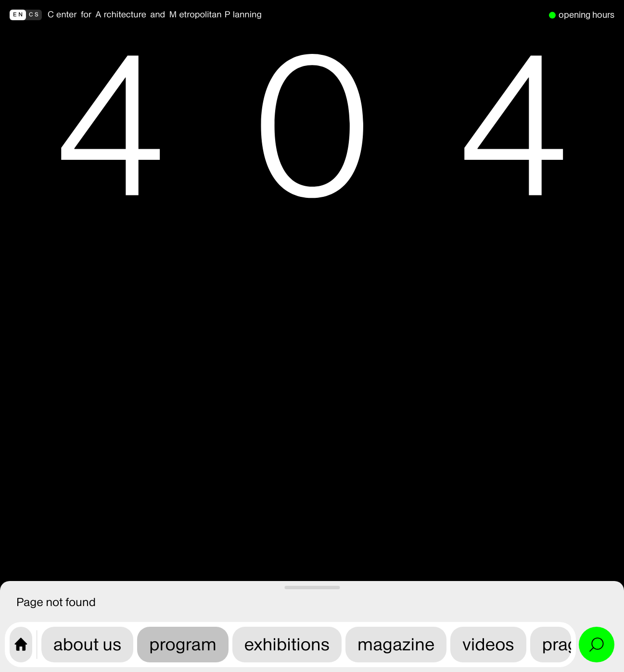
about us (87, 644)
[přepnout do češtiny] (26, 15)
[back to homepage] (295, 15)
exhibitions (287, 644)
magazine (396, 644)
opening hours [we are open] (586, 15)
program (183, 644)
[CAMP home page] (21, 645)
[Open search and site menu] (597, 645)
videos (488, 644)
